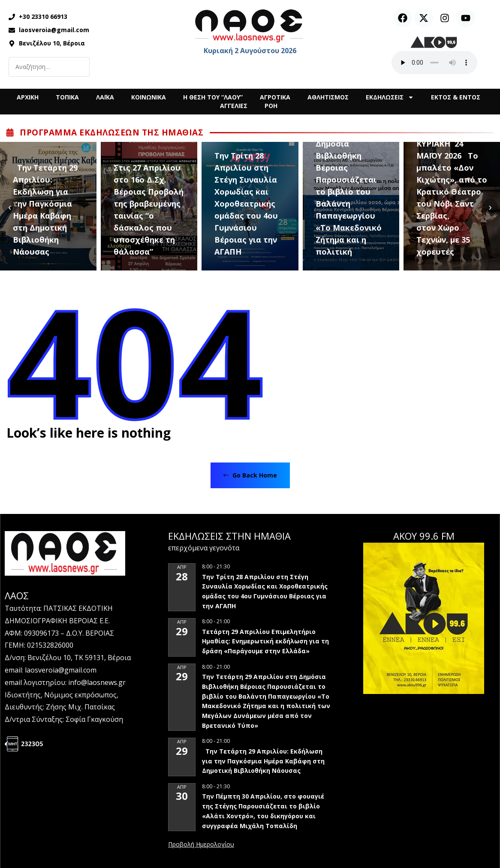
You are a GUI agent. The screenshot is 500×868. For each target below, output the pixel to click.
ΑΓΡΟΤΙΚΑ (275, 97)
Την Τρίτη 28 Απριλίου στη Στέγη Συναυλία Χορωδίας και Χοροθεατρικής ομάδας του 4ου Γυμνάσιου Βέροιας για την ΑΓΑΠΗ (246, 204)
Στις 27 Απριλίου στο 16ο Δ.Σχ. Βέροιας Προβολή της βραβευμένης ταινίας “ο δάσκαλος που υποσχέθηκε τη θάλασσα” (149, 210)
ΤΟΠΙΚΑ (67, 97)
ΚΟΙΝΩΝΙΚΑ (149, 97)
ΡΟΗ (271, 106)
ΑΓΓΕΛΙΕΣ (234, 106)
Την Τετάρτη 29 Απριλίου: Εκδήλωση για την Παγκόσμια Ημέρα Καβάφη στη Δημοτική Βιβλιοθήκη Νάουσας (45, 210)
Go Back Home (250, 475)
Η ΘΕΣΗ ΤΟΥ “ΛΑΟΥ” (213, 97)
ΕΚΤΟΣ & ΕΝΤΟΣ (456, 97)
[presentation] (10, 206)
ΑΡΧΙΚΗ (28, 97)
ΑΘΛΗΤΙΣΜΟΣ (328, 97)
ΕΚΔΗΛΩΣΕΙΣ (390, 97)
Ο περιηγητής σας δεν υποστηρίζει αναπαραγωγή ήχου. (434, 63)
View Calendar (201, 845)
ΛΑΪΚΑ (105, 97)
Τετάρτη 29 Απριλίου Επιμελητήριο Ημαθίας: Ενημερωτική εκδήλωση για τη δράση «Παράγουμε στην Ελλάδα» (265, 641)
